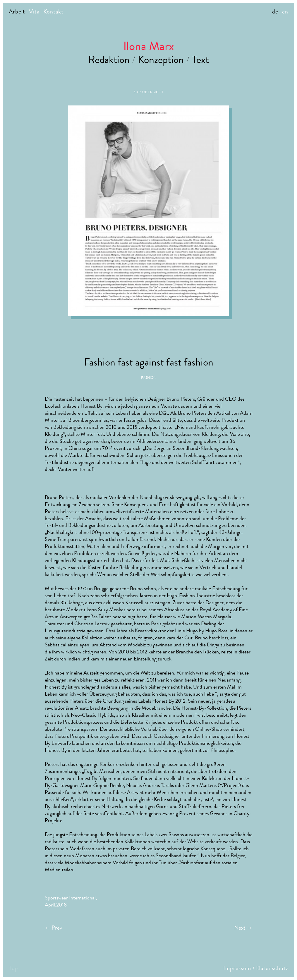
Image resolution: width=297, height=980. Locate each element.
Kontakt (53, 12)
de (275, 12)
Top (13, 968)
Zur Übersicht (148, 92)
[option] (149, 211)
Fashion (149, 378)
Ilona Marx (149, 46)
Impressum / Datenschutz (256, 968)
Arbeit (17, 12)
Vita (34, 12)
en (285, 12)
